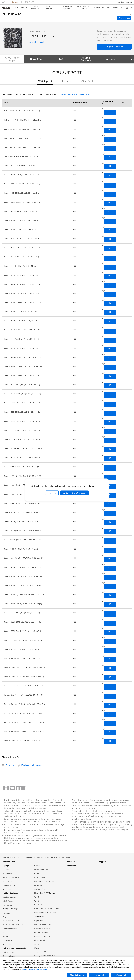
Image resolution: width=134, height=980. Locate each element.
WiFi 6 (37, 896)
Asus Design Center (107, 881)
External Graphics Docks (44, 877)
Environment (104, 865)
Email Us (10, 761)
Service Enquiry (73, 906)
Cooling (37, 861)
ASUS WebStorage (74, 881)
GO (110, 107)
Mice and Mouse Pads (43, 920)
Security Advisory (74, 922)
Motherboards (8, 948)
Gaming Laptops (9, 881)
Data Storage (40, 873)
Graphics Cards (9, 952)
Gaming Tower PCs (10, 924)
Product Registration (75, 910)
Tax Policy (71, 891)
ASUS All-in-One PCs (11, 916)
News (69, 873)
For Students (8, 869)
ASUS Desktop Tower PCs (13, 920)
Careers (70, 894)
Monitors (6, 908)
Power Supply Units (42, 865)
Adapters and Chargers (43, 947)
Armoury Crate (105, 885)
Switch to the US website (75, 493)
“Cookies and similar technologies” (35, 969)
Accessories (7, 885)
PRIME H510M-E (12, 10)
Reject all (99, 975)
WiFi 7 (37, 893)
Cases (37, 869)
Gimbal (37, 940)
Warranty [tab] (111, 55)
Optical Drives (40, 885)
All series (55, 853)
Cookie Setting (77, 975)
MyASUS (71, 930)
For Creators (8, 877)
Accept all (121, 975)
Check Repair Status (75, 902)
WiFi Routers (39, 900)
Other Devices (89, 77)
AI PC (101, 877)
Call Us (70, 918)
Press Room (72, 877)
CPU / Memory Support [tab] (12, 55)
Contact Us (71, 865)
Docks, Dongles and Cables (45, 951)
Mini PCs (6, 932)
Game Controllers (41, 928)
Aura (101, 889)
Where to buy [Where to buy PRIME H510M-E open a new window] (124, 13)
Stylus (37, 943)
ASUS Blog (104, 873)
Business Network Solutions (45, 908)
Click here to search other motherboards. (73, 90)
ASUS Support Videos (76, 926)
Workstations (8, 936)
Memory (67, 77)
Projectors (7, 912)
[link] (67, 3)
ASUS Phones (8, 897)
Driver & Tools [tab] (37, 55)
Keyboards (39, 916)
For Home (6, 865)
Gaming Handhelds (10, 893)
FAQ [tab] (62, 55)
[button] (4, 3)
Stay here (52, 493)
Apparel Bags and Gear (43, 932)
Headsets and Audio (42, 924)
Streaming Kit (40, 936)
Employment (72, 869)
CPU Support (45, 77)
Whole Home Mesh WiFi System (47, 904)
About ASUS (72, 861)
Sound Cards (39, 881)
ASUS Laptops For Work (12, 873)
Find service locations (32, 761)
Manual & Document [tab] (86, 55)
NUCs (5, 928)
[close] (105, 482)
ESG (101, 861)
